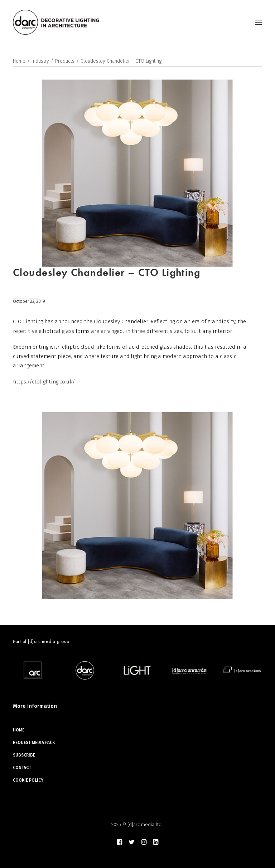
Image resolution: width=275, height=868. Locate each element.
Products (65, 61)
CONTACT (22, 768)
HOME (19, 730)
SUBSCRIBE (24, 755)
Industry (40, 61)
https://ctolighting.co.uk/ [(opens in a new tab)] (44, 382)
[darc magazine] (56, 22)
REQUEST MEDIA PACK (34, 743)
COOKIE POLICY (28, 780)
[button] (259, 22)
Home (19, 61)
